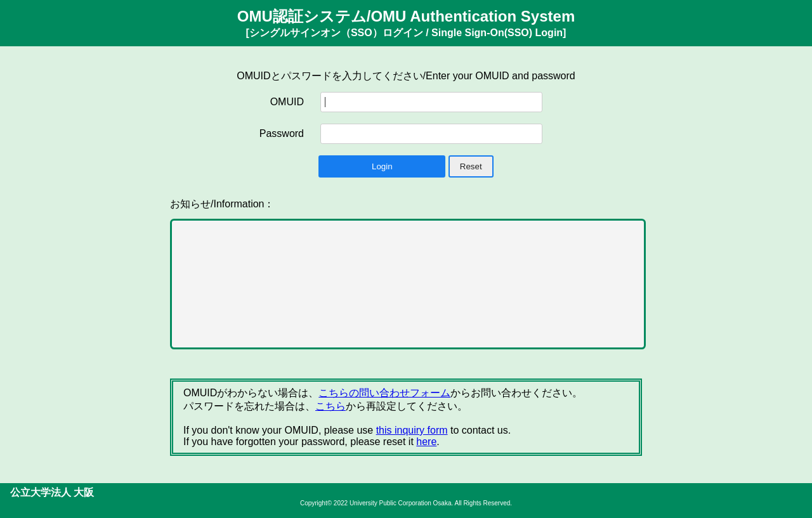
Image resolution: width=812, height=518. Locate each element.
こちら (331, 406)
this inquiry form (412, 430)
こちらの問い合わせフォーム (384, 393)
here (426, 442)
